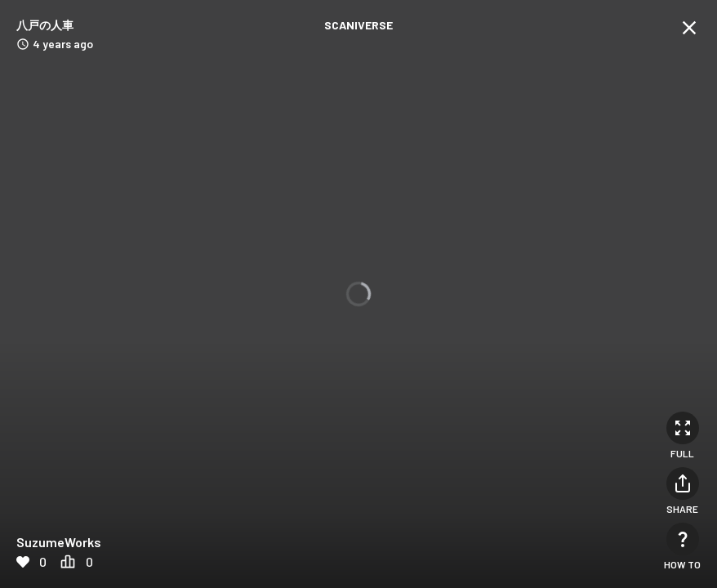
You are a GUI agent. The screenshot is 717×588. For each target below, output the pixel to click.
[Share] (683, 483)
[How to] (683, 539)
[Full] (683, 428)
